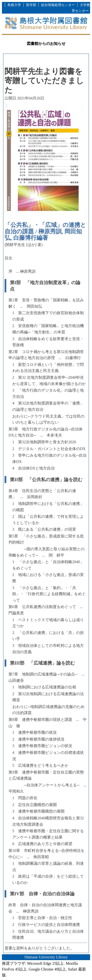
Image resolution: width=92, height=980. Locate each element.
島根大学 (14, 5)
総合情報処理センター (58, 5)
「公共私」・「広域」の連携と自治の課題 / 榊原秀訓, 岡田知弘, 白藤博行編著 (45, 231)
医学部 (31, 5)
